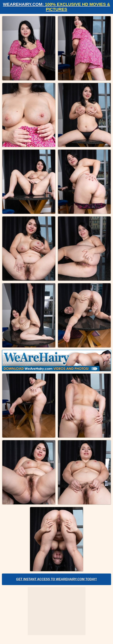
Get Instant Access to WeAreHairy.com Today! (57, 579)
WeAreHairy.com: (56, 7)
